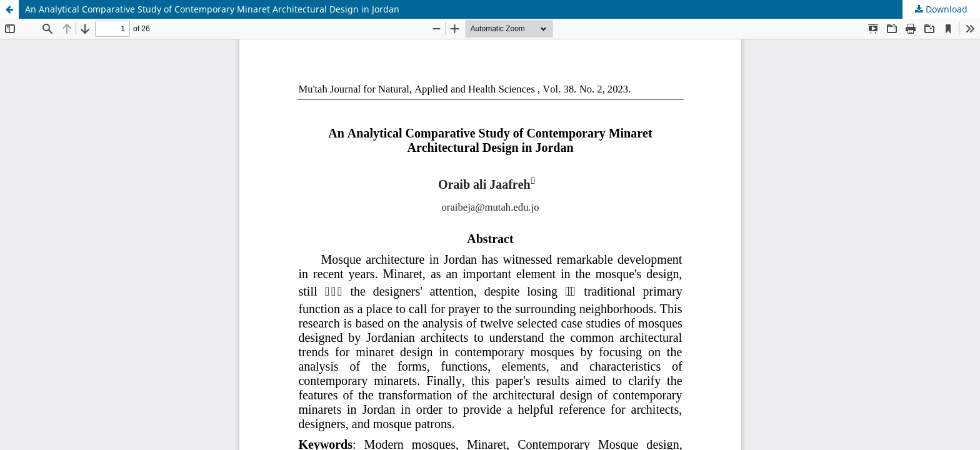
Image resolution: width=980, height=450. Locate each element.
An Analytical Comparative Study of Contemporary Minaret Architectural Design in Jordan (212, 9)
